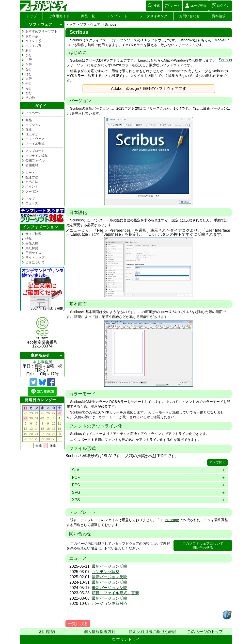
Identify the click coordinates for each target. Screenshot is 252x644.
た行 (29, 65)
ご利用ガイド (59, 16)
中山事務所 (42, 362)
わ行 (29, 93)
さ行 (29, 60)
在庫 (29, 129)
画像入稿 (32, 243)
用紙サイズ (33, 253)
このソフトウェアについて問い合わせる (203, 546)
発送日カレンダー (40, 400)
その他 (30, 98)
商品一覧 (88, 16)
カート (175, 6)
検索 (157, 6)
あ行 (29, 50)
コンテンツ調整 (106, 572)
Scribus (225, 60)
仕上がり (32, 134)
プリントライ (128, 639)
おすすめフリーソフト (41, 31)
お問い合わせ (189, 16)
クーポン (32, 191)
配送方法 (32, 177)
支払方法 (32, 182)
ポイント (32, 187)
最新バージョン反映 (110, 566)
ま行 (29, 79)
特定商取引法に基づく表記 (152, 632)
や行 (29, 83)
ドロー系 (32, 36)
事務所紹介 (40, 355)
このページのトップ (205, 632)
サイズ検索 (33, 234)
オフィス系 (33, 46)
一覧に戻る (78, 624)
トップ (31, 16)
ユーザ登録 (198, 6)
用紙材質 (32, 248)
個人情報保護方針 (100, 632)
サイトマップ (35, 257)
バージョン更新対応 (110, 603)
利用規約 (47, 632)
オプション (33, 125)
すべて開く (217, 462)
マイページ (33, 113)
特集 (29, 239)
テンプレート (117, 16)
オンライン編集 (37, 156)
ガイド (40, 106)
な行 (29, 69)
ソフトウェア (90, 24)
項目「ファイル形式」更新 (115, 593)
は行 (29, 74)
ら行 (29, 88)
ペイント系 (33, 41)
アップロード (35, 151)
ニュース (32, 203)
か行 (29, 55)
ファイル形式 (35, 144)
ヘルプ (30, 199)
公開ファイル (35, 160)
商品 (29, 120)
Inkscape (172, 520)
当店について (35, 262)
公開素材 (32, 165)
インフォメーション (40, 227)
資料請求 (219, 16)
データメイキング (154, 16)
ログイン (223, 6)
